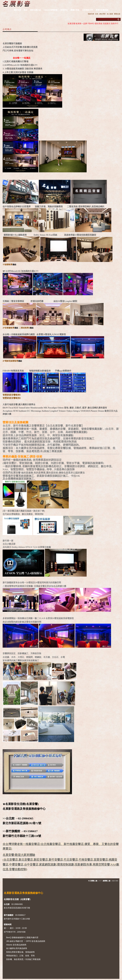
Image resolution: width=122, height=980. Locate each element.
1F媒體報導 (8, 264)
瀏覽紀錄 (117, 14)
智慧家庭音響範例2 (12, 398)
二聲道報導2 (24, 328)
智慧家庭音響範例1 (12, 395)
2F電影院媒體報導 (10, 361)
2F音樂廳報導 (8, 328)
